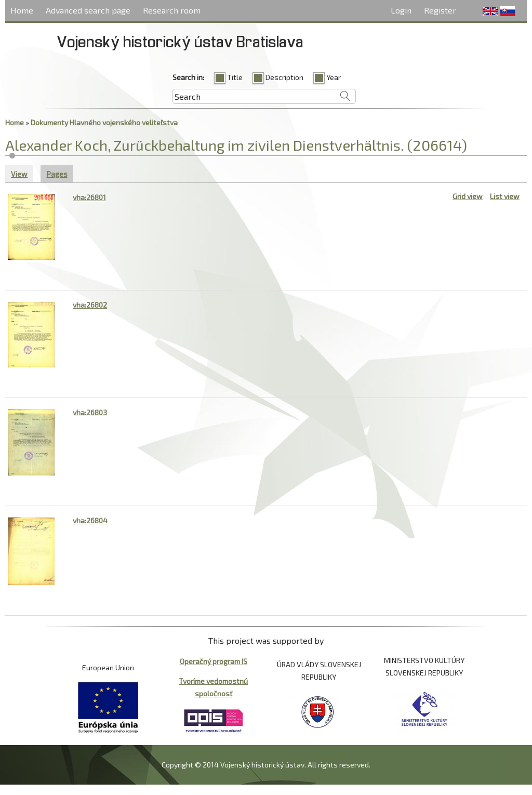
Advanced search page (88, 10)
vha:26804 (90, 520)
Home (22, 10)
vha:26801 (89, 197)
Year (334, 77)
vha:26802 (90, 305)
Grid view (468, 196)
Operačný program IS (214, 661)
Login (401, 10)
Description (284, 77)
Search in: (188, 77)
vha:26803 (90, 412)
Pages (60, 173)
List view (505, 196)
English (490, 11)
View (19, 174)
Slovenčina (508, 11)
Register (440, 10)
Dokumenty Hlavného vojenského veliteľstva (104, 122)
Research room (172, 10)
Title (235, 77)
